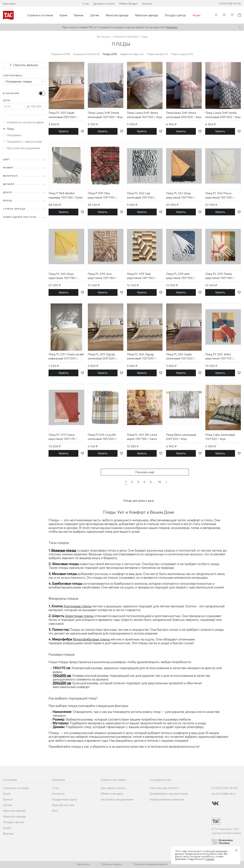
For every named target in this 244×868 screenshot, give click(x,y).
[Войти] (224, 15)
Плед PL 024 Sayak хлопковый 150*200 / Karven (180, 357)
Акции (196, 15)
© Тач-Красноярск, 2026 (225, 829)
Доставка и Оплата (104, 4)
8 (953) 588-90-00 (230, 4)
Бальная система (63, 805)
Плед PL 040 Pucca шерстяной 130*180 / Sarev (220, 196)
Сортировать (13, 76)
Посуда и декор (175, 15)
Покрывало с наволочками (22, 142)
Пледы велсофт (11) (157, 54)
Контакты (147, 4)
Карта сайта (83, 864)
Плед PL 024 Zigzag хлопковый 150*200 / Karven (141, 357)
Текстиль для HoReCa (164, 788)
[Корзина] (239, 15)
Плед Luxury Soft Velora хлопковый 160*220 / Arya (144, 115)
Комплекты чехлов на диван (23, 122)
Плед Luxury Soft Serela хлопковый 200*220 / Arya (223, 115)
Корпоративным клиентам (167, 799)
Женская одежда (117, 15)
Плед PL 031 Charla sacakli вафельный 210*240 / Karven (66, 357)
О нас (86, 4)
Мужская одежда (147, 15)
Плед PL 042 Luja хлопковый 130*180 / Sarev (141, 196)
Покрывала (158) (60, 54)
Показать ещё (145, 472)
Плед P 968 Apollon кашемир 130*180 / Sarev (66, 195)
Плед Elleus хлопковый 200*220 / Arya (181, 437)
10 (159, 482)
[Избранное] (232, 15)
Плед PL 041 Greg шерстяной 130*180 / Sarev (180, 196)
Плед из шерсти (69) (182, 54)
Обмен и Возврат (128, 4)
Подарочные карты (65, 799)
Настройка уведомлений (117, 799)
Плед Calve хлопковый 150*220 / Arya (220, 437)
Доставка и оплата (113, 788)
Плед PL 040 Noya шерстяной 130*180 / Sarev (63, 276)
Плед (8, 129)
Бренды (8, 833)
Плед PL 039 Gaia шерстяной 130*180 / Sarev (141, 276)
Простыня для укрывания (21, 148)
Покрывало (12, 135)
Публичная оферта (112, 864)
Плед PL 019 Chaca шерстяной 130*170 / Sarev (63, 437)
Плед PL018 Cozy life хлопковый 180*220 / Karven (102, 437)
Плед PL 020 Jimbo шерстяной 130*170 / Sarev (219, 357)
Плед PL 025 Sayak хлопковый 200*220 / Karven (63, 115)
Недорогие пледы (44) (132, 54)
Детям (95, 15)
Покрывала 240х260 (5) (86, 54)
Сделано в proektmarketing (226, 833)
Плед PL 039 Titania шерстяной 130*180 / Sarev (220, 276)
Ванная (79, 15)
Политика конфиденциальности (151, 864)
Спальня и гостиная (40, 15)
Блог (55, 811)
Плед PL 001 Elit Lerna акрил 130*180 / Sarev (142, 437)
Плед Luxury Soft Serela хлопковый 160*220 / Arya (105, 115)
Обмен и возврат (112, 794)
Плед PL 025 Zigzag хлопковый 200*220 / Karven (102, 357)
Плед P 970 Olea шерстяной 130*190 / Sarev (102, 196)
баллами (172, 27)
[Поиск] (216, 15)
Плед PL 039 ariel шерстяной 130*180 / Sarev (180, 276)
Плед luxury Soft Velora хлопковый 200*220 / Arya (184, 115)
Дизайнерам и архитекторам (169, 794)
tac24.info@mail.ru (224, 794)
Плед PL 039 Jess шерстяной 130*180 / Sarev (102, 276)
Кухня (63, 15)
